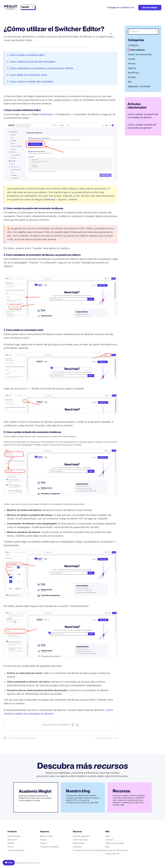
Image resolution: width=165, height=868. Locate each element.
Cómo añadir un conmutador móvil (28, 75)
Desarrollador (79, 843)
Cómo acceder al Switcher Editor (27, 55)
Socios (43, 843)
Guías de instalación (81, 836)
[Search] (143, 32)
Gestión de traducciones (140, 54)
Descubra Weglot (150, 8)
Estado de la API (112, 854)
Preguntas (77, 847)
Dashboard (46, 114)
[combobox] (28, 7)
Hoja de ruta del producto (117, 850)
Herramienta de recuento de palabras (89, 850)
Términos (109, 840)
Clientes (11, 843)
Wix (130, 82)
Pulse (108, 836)
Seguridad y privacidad (139, 86)
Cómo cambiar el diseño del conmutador (32, 82)
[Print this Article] (111, 34)
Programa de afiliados (50, 847)
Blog (107, 847)
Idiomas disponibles (16, 850)
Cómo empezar (137, 50)
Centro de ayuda (80, 840)
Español (25, 7)
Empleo (43, 840)
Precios (132, 64)
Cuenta (131, 59)
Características (14, 836)
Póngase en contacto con (121, 7)
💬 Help (9, 863)
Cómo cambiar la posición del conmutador (33, 62)
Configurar (133, 45)
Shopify (132, 77)
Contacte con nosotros (28, 738)
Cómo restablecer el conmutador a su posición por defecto (42, 68)
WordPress (133, 73)
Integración (12, 840)
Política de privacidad (115, 843)
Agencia (132, 68)
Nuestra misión (46, 836)
